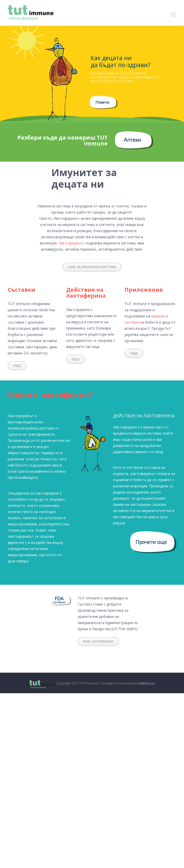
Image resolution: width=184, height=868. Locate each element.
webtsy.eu (147, 683)
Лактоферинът (72, 243)
